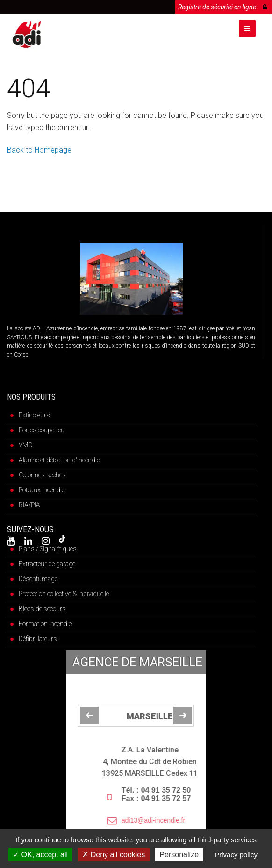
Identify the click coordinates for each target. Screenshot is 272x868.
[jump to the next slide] (183, 715)
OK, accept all (40, 855)
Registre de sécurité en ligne (222, 5)
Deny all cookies (114, 855)
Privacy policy (236, 855)
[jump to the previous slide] (89, 715)
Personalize (179, 855)
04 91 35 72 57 (186, 799)
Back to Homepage (39, 150)
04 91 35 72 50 (186, 790)
